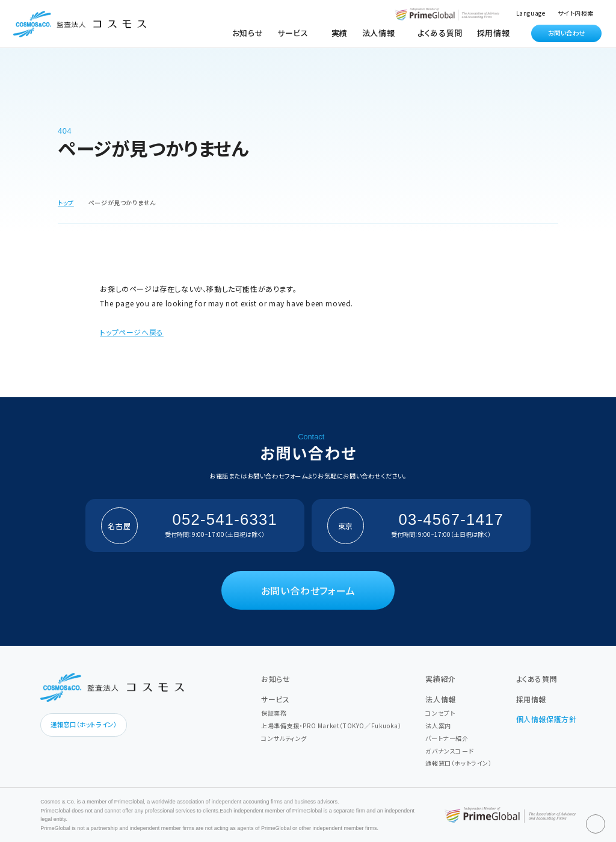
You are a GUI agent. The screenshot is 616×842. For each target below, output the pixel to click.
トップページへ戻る (131, 332)
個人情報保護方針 (547, 719)
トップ (66, 203)
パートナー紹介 (447, 738)
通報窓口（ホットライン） (84, 724)
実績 (340, 33)
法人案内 (438, 726)
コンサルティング (284, 738)
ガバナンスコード (449, 751)
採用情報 (493, 33)
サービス (275, 699)
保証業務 (274, 713)
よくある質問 (440, 33)
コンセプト (440, 713)
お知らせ (248, 33)
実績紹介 (440, 679)
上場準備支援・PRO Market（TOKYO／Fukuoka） (331, 726)
